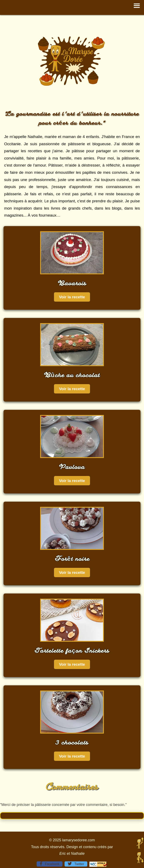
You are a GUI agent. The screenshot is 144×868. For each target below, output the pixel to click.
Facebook (50, 864)
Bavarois (72, 283)
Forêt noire (72, 559)
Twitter (76, 864)
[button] (137, 6)
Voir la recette (72, 297)
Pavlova (72, 467)
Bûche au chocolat (72, 375)
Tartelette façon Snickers (72, 650)
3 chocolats (72, 742)
